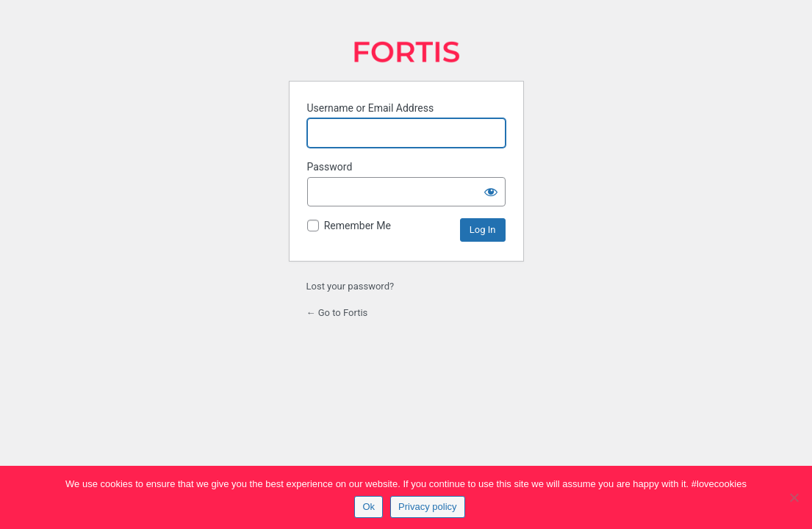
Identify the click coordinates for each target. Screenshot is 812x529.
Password (330, 167)
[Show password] (491, 192)
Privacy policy (427, 507)
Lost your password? (351, 286)
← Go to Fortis (337, 313)
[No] (794, 497)
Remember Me (358, 226)
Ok (369, 507)
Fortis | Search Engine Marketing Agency (406, 52)
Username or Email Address (371, 108)
